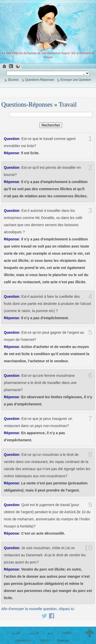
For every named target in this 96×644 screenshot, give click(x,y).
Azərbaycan (23, 640)
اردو (50, 633)
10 (88, 548)
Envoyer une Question (76, 80)
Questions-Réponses (40, 80)
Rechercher (51, 125)
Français (63, 640)
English (67, 633)
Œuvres (13, 80)
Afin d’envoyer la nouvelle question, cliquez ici (38, 609)
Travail (68, 104)
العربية (16, 633)
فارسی (34, 633)
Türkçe (44, 640)
